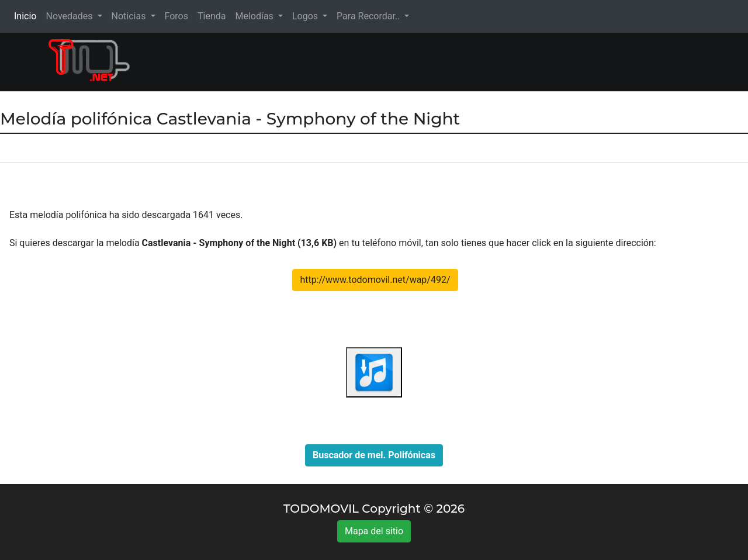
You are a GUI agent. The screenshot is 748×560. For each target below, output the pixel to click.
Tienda (212, 16)
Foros (176, 16)
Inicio (27, 15)
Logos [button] (306, 16)
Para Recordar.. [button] (369, 16)
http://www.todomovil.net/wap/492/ (375, 280)
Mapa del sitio (374, 531)
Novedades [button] (70, 16)
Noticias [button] (130, 16)
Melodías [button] (255, 16)
